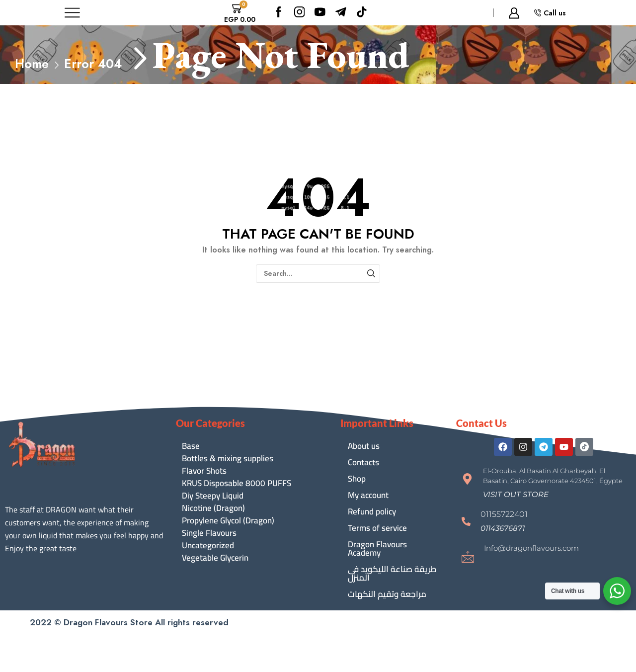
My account (368, 495)
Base (191, 446)
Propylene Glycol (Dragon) (228, 521)
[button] (516, 494)
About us (364, 446)
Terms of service (377, 528)
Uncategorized (208, 546)
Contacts (363, 462)
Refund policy (372, 511)
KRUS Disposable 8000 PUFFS (237, 483)
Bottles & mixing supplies (228, 459)
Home (32, 64)
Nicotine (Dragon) (213, 508)
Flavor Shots (204, 471)
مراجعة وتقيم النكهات (387, 594)
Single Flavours (209, 533)
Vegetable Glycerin (215, 558)
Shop (357, 479)
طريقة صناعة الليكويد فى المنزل (392, 573)
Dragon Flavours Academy (377, 548)
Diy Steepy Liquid (213, 496)
